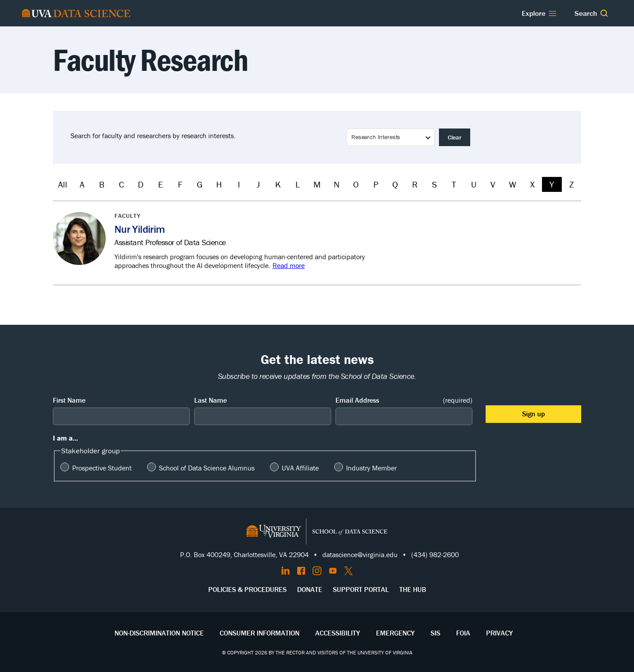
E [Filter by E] (160, 184)
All (63, 184)
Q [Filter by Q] (395, 184)
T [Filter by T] (454, 184)
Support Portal (361, 589)
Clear (455, 137)
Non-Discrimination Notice (159, 633)
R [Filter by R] (415, 184)
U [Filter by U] (474, 184)
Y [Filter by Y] (552, 184)
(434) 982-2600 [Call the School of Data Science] (435, 554)
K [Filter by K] (278, 184)
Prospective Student (102, 468)
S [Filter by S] (434, 184)
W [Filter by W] (512, 184)
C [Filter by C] (122, 184)
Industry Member (371, 468)
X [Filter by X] (532, 184)
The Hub (413, 589)
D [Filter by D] (141, 184)
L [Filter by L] (298, 184)
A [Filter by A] (82, 184)
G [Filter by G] (200, 184)
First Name (69, 400)
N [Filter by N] (337, 184)
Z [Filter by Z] (571, 184)
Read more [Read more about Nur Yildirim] (289, 265)
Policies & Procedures (247, 589)
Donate (310, 589)
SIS (435, 633)
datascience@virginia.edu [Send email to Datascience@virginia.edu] (360, 554)
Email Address (404, 400)
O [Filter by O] (356, 184)
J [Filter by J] (258, 184)
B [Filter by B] (102, 184)
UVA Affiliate (300, 468)
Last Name (210, 400)
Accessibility (338, 633)
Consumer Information (260, 633)
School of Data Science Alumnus (207, 468)
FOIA (463, 633)
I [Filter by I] (239, 184)
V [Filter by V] (493, 184)
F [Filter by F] (180, 184)
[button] (604, 13)
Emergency (395, 633)
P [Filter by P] (376, 184)
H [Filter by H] (219, 184)
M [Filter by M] (317, 184)
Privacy (499, 633)
